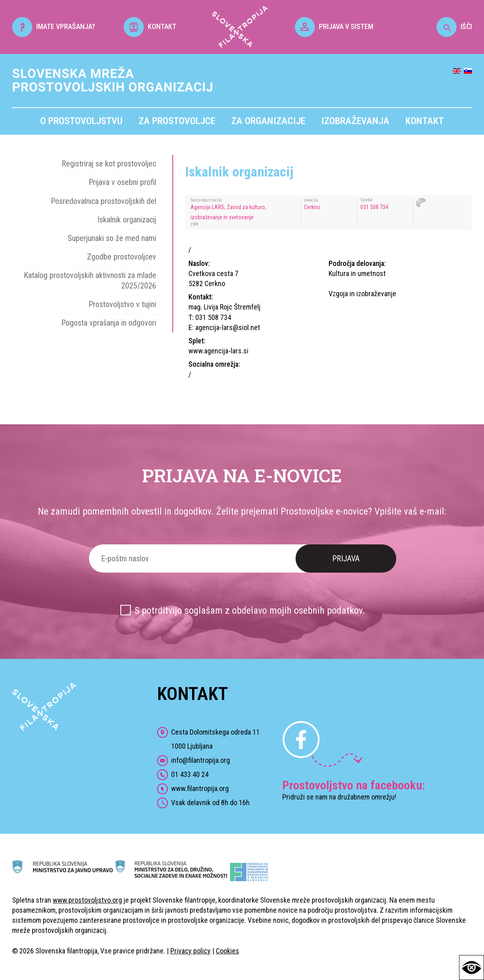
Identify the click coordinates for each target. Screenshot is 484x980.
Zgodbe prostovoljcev (122, 257)
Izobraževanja (355, 121)
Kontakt (425, 121)
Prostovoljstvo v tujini (122, 304)
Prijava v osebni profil (122, 182)
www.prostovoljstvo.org (87, 900)
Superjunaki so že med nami (112, 238)
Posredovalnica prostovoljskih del (103, 201)
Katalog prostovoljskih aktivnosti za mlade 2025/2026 (90, 280)
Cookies (228, 951)
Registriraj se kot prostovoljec (109, 164)
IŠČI (454, 26)
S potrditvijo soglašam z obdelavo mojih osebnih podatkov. (250, 610)
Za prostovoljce (177, 121)
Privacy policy (190, 951)
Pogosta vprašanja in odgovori (109, 323)
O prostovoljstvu (81, 121)
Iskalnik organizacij (127, 220)
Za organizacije (268, 121)
